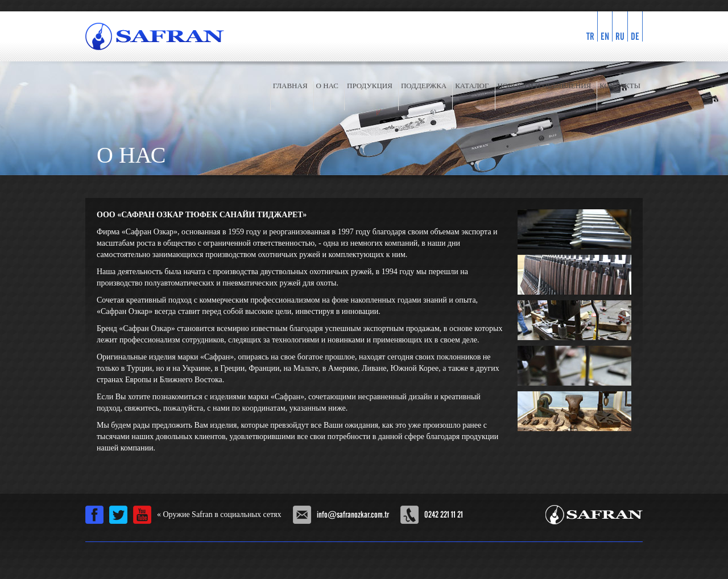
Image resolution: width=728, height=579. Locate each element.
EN (605, 36)
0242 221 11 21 (444, 515)
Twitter (118, 515)
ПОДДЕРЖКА (424, 86)
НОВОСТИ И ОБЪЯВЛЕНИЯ (545, 86)
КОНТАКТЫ (620, 86)
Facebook (94, 515)
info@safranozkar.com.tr (353, 515)
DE (635, 36)
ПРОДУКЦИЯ (370, 86)
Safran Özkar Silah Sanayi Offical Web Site (594, 515)
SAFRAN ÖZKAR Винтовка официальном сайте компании (155, 36)
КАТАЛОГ (472, 86)
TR (590, 36)
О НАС (327, 86)
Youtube (142, 515)
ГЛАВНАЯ (290, 86)
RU (620, 36)
